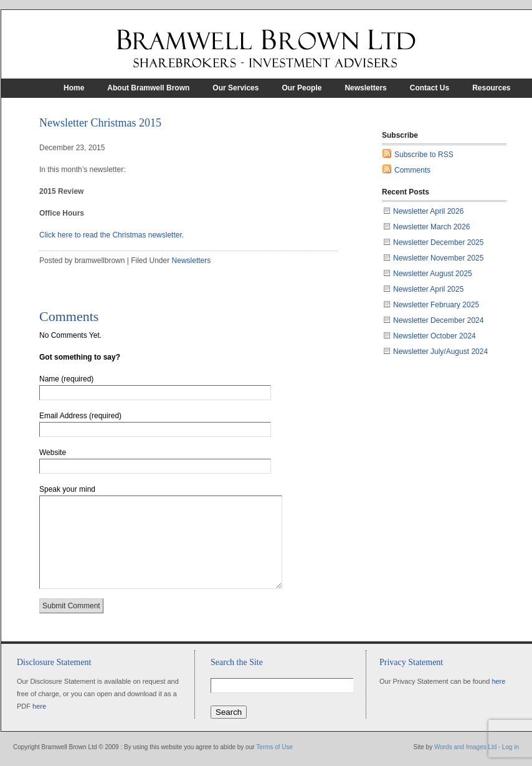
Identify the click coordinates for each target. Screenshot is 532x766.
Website (53, 452)
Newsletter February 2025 (436, 305)
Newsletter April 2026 (428, 211)
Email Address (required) (80, 416)
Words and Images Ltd (465, 747)
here (39, 706)
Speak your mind (67, 489)
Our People (302, 88)
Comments (412, 170)
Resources (491, 88)
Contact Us (430, 88)
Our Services (235, 88)
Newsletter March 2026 (431, 227)
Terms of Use (274, 747)
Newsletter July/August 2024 (440, 352)
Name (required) (66, 379)
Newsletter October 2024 (435, 336)
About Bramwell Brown (148, 88)
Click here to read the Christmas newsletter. (112, 235)
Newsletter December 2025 (438, 242)
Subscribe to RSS (424, 155)
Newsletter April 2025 (428, 289)
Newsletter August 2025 (433, 274)
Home (74, 88)
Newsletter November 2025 (438, 258)
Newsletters (365, 88)
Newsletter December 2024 (438, 320)
